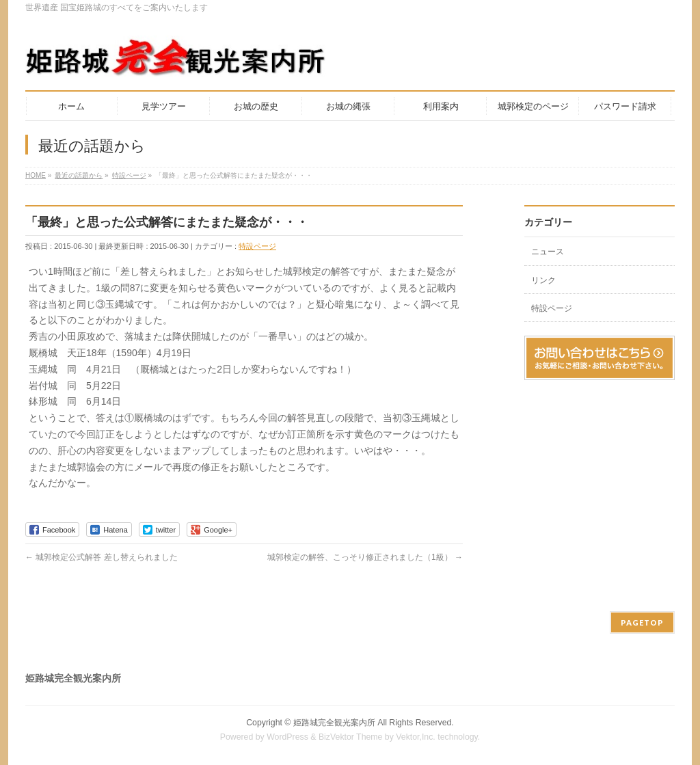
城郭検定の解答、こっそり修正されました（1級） (365, 557)
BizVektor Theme (351, 737)
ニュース (548, 252)
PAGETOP (642, 622)
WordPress (287, 737)
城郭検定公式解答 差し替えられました (102, 557)
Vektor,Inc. (416, 737)
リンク (543, 280)
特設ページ (257, 246)
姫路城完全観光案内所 (334, 723)
